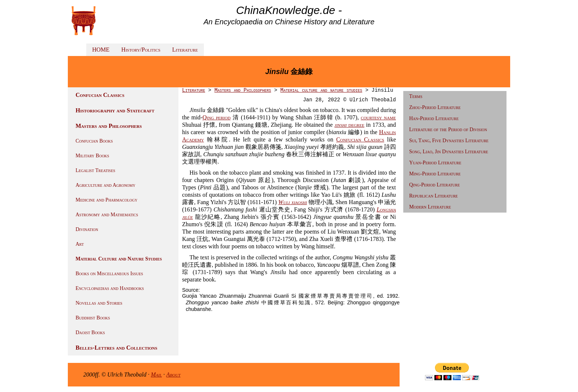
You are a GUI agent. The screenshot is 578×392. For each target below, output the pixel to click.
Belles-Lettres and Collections (116, 348)
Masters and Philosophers (109, 126)
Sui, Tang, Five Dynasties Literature (449, 141)
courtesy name (378, 117)
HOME (101, 50)
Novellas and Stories (99, 303)
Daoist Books (90, 332)
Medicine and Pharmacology (107, 200)
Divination (87, 229)
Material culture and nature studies (321, 90)
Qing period (216, 117)
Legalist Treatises (95, 170)
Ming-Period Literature (435, 174)
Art (80, 244)
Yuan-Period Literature (435, 163)
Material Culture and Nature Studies (119, 259)
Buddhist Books (93, 318)
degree (349, 125)
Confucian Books (94, 141)
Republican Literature (433, 196)
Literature (185, 50)
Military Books (92, 156)
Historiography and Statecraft (115, 110)
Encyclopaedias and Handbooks (110, 288)
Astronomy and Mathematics (107, 215)
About (173, 374)
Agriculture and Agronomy (105, 185)
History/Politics (141, 50)
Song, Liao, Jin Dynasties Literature (449, 152)
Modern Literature (430, 207)
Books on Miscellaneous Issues (109, 274)
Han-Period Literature (434, 118)
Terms (416, 96)
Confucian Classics (100, 95)
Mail (156, 374)
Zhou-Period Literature (435, 107)
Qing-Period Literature (434, 185)
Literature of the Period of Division (448, 129)
